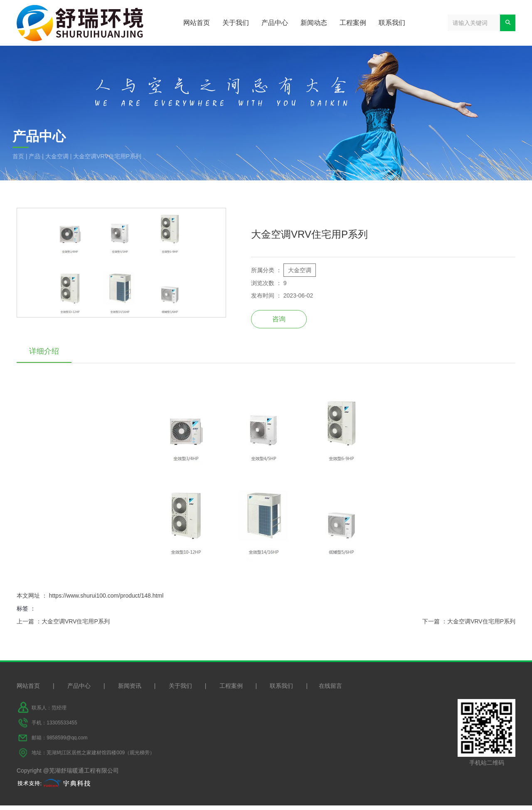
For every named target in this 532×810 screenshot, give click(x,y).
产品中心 (275, 23)
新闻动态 (314, 23)
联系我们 (392, 23)
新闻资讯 (130, 690)
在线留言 (330, 690)
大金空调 (57, 156)
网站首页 (197, 23)
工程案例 (353, 23)
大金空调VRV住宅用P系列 (76, 623)
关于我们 (236, 23)
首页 (19, 156)
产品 (34, 156)
